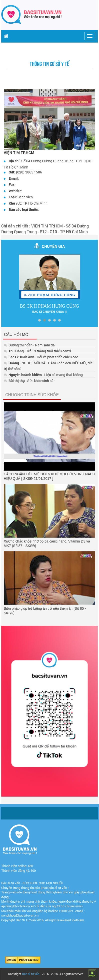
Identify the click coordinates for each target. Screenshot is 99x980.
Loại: (13, 197)
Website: (15, 191)
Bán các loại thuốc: (24, 209)
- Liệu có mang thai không (43, 375)
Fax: (12, 185)
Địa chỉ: (15, 161)
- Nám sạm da (29, 345)
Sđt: (12, 172)
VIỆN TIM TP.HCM (19, 153)
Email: (14, 178)
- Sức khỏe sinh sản (30, 381)
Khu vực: (15, 203)
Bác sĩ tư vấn (31, 974)
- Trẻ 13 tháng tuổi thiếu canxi (37, 351)
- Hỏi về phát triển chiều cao (41, 357)
